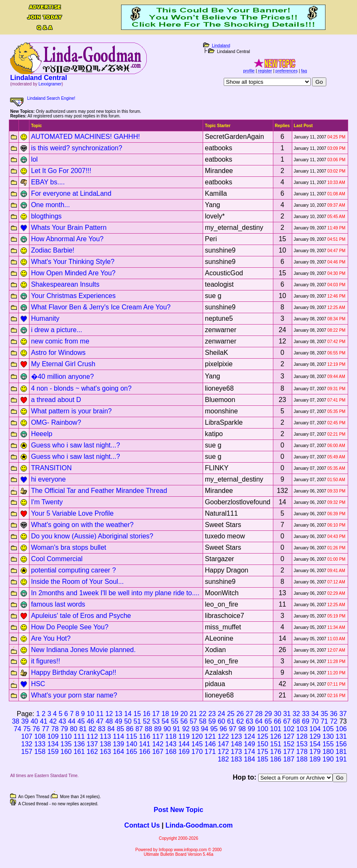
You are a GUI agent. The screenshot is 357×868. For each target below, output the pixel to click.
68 (296, 721)
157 (27, 752)
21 (193, 714)
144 (184, 744)
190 (328, 759)
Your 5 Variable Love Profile (73, 513)
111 (79, 736)
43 (62, 721)
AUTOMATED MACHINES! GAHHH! (86, 137)
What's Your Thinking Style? (73, 262)
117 (158, 736)
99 (251, 729)
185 (263, 759)
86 (130, 729)
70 (315, 721)
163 (105, 752)
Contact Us (142, 825)
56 (184, 721)
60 (222, 721)
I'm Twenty (47, 502)
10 (90, 714)
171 (210, 752)
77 (45, 729)
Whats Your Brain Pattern (69, 228)
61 (231, 721)
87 (139, 729)
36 (334, 714)
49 (119, 721)
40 (34, 721)
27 (249, 714)
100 (263, 729)
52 (147, 721)
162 (92, 752)
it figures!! (46, 661)
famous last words (58, 604)
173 (237, 752)
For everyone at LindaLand (71, 193)
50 (128, 721)
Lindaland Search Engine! (52, 98)
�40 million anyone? (62, 377)
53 (156, 721)
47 (100, 721)
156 (341, 744)
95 (214, 729)
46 (90, 721)
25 (231, 714)
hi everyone (49, 479)
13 (119, 714)
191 (341, 759)
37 (343, 714)
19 (175, 714)
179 (315, 752)
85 (120, 729)
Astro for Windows (58, 353)
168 (171, 752)
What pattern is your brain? (71, 411)
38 (16, 721)
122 (223, 736)
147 (223, 744)
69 (306, 721)
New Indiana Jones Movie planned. (83, 650)
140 (132, 744)
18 (165, 714)
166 (145, 752)
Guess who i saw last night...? (76, 445)
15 (137, 714)
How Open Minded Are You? (73, 273)
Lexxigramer (50, 84)
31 (287, 714)
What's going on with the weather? (82, 525)
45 (81, 721)
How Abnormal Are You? (67, 239)
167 (158, 752)
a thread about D (56, 400)
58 (203, 721)
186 (276, 759)
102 (289, 729)
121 (210, 736)
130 (328, 736)
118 (171, 736)
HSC (38, 684)
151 (276, 744)
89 (158, 729)
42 (53, 721)
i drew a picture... (57, 330)
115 (132, 736)
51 (137, 721)
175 (263, 752)
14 (128, 714)
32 (296, 714)
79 (64, 729)
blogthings (46, 216)
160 (66, 752)
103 (302, 729)
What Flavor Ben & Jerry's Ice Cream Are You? (101, 307)
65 (268, 721)
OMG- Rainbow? (56, 422)
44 (72, 721)
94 (205, 729)
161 (79, 752)
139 (118, 744)
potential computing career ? (74, 570)
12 (109, 714)
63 (249, 721)
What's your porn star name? (74, 695)
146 (210, 744)
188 (302, 759)
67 (287, 721)
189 (315, 759)
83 (102, 729)
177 (289, 752)
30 (278, 714)
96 (223, 729)
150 (263, 744)
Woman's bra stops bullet (69, 547)
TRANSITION (52, 468)
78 (55, 729)
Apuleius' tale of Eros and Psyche (81, 616)
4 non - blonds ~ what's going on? (81, 388)
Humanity (45, 318)
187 (289, 759)
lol (34, 159)
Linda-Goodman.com (199, 825)
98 (242, 729)
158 (40, 752)
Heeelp (42, 434)
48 (109, 721)
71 (324, 721)
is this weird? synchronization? (77, 148)
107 (27, 736)
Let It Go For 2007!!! (61, 171)
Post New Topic (179, 810)
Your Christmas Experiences (73, 296)
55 (175, 721)
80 (74, 729)
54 (165, 721)
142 (158, 744)
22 (203, 714)
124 (250, 736)
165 (132, 752)
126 (276, 736)
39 (25, 721)
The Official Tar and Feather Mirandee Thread (99, 491)
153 (302, 744)
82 (93, 729)
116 (145, 736)
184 (250, 759)
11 (100, 714)
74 (18, 729)
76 (36, 729)
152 (289, 744)
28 (259, 714)
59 (212, 721)
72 (334, 721)
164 (118, 752)
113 (105, 736)
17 (156, 714)
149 (250, 744)
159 (53, 752)
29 (268, 714)
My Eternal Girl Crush (63, 364)
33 (306, 714)
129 (315, 736)
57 (193, 721)
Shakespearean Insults (65, 284)
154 (315, 744)
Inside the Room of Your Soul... (78, 582)
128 (302, 736)
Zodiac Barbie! (53, 250)
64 (259, 721)
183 (237, 759)
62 (240, 721)
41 (44, 721)
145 (197, 744)
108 (40, 736)
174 (250, 752)
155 (328, 744)
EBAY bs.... (48, 182)
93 (195, 729)
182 (223, 759)
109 (53, 736)
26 (240, 714)
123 (237, 736)
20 (184, 714)
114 (118, 736)
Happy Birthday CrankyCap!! (74, 672)
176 (276, 752)
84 (111, 729)
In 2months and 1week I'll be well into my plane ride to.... (115, 593)
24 (222, 714)
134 (53, 744)
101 (276, 729)
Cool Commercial (57, 559)
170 (197, 752)
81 (83, 729)
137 (92, 744)
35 (324, 714)
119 (184, 736)
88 (148, 729)
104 (315, 729)
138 (105, 744)
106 (341, 729)
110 (66, 736)
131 (341, 736)
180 (328, 752)
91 (177, 729)
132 (27, 744)
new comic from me (60, 341)
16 (147, 714)
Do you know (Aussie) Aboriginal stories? (92, 536)
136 (79, 744)
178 (302, 752)
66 (278, 721)
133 (40, 744)
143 (171, 744)
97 (233, 729)
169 (184, 752)
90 (167, 729)
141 (145, 744)
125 (263, 736)
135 (66, 744)
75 (27, 729)
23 (212, 714)
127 (289, 736)
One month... (51, 205)
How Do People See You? (70, 627)
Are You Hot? (51, 638)
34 (315, 714)
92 (186, 729)
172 (223, 752)
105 (328, 729)
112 (92, 736)
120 (197, 736)
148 (237, 744)
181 (341, 752)
